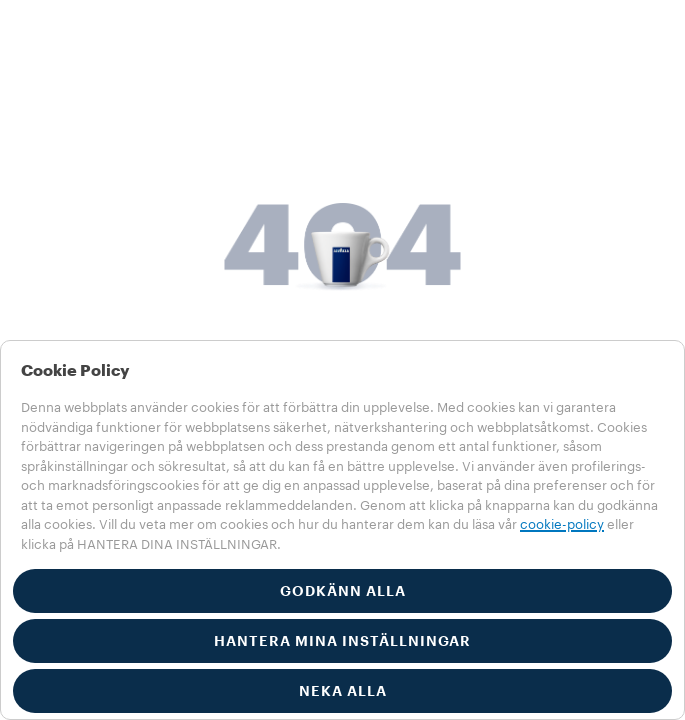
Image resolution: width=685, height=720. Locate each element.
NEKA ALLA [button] (343, 691)
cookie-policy (562, 524)
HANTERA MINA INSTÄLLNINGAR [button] (342, 641)
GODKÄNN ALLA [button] (343, 591)
